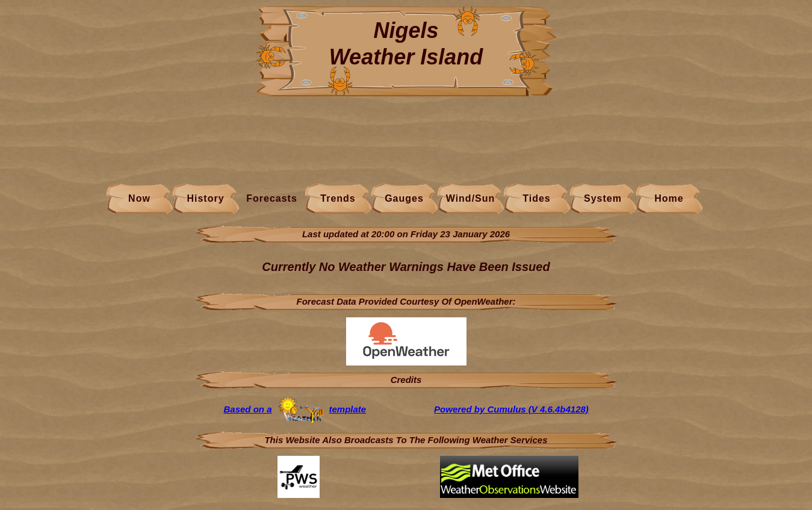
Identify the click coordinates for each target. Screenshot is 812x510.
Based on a (247, 409)
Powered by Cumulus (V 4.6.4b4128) (511, 409)
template (348, 409)
